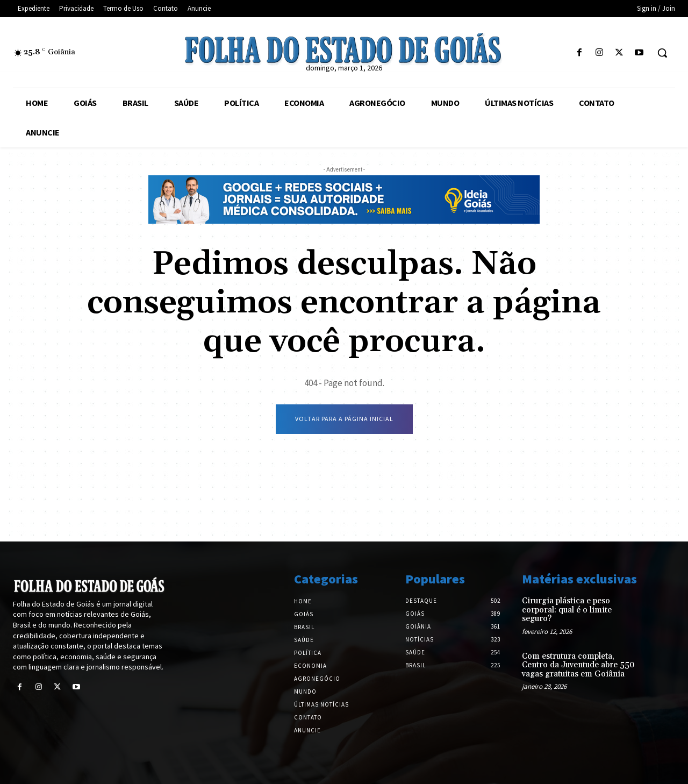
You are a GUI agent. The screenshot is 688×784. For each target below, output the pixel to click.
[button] (662, 53)
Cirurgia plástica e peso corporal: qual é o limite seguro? (567, 610)
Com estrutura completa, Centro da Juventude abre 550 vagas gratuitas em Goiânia (578, 665)
